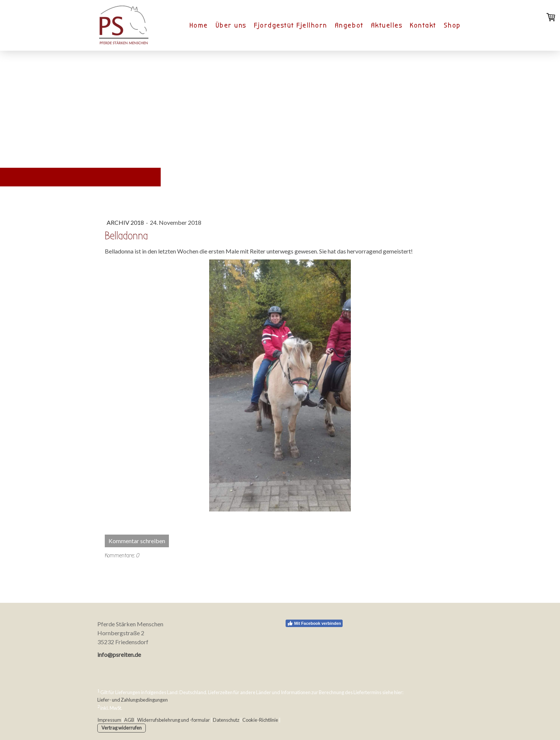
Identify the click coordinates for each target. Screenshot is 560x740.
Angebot (349, 26)
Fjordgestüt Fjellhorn (291, 26)
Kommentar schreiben (137, 541)
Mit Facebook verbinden (314, 623)
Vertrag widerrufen (122, 728)
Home (199, 26)
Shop (452, 26)
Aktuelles (387, 26)
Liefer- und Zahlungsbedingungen (133, 700)
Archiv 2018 (126, 222)
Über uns (231, 26)
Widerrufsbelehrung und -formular (174, 720)
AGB (129, 720)
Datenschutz (226, 720)
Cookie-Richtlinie (260, 720)
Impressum (109, 720)
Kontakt (423, 26)
